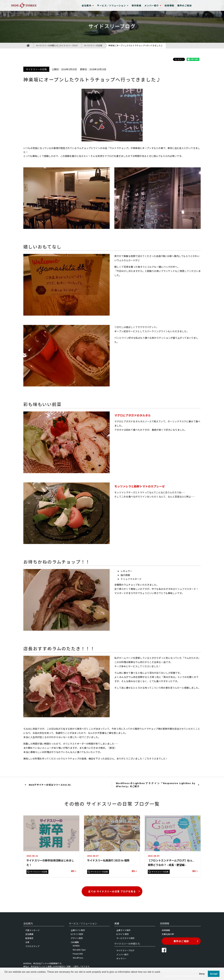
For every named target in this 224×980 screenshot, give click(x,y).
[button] (5, 976)
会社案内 (88, 5)
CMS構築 (75, 942)
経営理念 (29, 938)
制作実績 (137, 5)
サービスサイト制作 (125, 938)
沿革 (27, 942)
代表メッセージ (32, 930)
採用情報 (169, 5)
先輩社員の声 (168, 934)
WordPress (78, 958)
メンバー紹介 (153, 5)
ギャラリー (121, 958)
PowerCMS (78, 954)
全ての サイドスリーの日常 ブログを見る (114, 891)
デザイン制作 (77, 938)
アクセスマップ (32, 946)
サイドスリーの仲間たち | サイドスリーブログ (57, 45)
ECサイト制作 (77, 934)
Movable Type (79, 950)
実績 (117, 923)
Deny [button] (202, 974)
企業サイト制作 (78, 930)
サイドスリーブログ (125, 950)
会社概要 (29, 934)
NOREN (76, 946)
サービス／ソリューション (113, 5)
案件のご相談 (184, 5)
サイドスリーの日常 (93, 45)
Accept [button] (214, 974)
